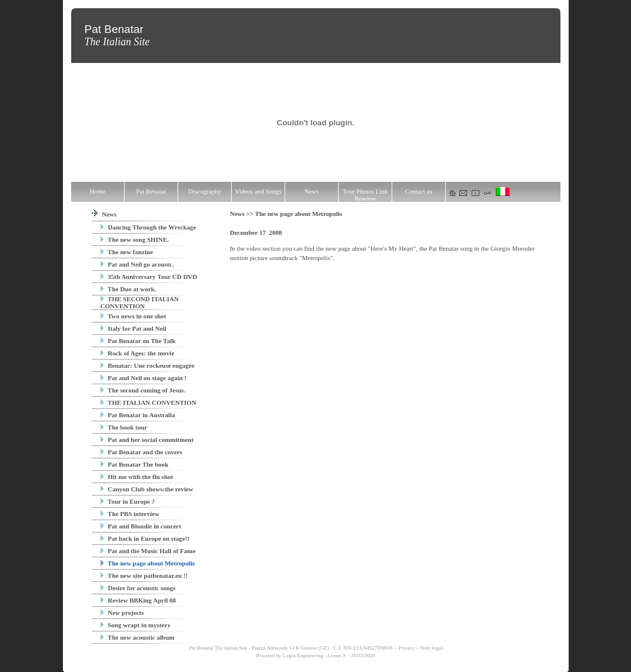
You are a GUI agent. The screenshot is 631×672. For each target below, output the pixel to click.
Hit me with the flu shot (137, 477)
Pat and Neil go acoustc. (137, 264)
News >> (243, 214)
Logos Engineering (303, 656)
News (104, 214)
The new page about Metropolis (148, 563)
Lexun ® (337, 656)
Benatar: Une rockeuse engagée (148, 365)
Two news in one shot (133, 316)
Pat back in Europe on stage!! (145, 538)
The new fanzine (127, 252)
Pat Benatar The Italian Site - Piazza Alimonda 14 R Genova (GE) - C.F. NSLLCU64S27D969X (290, 648)
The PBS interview (130, 514)
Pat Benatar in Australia (138, 415)
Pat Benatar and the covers (142, 452)
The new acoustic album (138, 637)
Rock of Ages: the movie (138, 353)
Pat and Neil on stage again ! (144, 378)
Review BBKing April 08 (138, 600)
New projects (122, 613)
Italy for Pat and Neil (133, 328)
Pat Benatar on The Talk (138, 341)
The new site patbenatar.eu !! (144, 575)
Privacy (407, 648)
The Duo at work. (128, 289)
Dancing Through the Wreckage (148, 227)
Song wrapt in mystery (136, 625)
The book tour (124, 427)
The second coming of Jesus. (143, 390)
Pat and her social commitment (147, 440)
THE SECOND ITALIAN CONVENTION (140, 302)
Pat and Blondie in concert (141, 526)
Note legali (432, 648)
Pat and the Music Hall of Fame (148, 551)
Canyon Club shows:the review (147, 489)
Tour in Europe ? (128, 501)
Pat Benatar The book (135, 464)
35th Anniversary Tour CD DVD (149, 277)
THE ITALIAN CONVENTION (148, 402)
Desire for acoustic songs (138, 588)
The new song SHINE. (135, 239)
